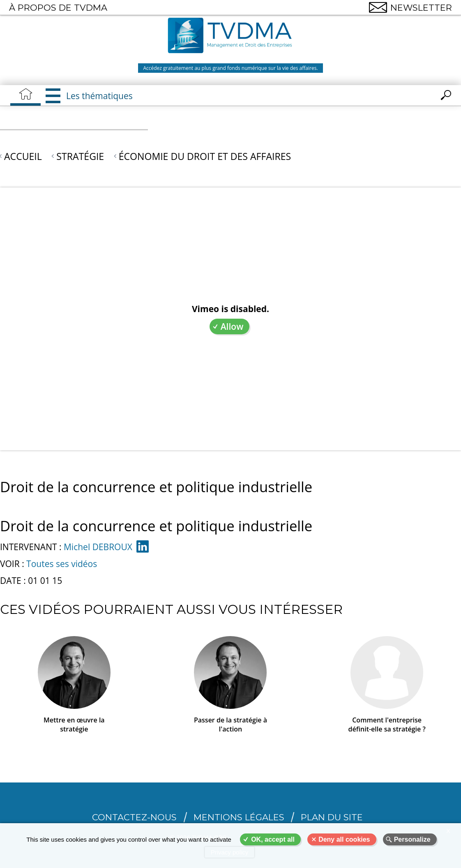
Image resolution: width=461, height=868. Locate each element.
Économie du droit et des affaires (205, 156)
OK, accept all (273, 839)
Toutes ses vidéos (62, 564)
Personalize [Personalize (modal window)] (412, 839)
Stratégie (80, 156)
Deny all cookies (344, 839)
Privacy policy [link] (230, 852)
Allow (232, 326)
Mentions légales (239, 817)
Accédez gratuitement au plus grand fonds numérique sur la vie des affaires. (230, 68)
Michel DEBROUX (98, 547)
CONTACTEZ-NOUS (134, 817)
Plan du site (332, 817)
